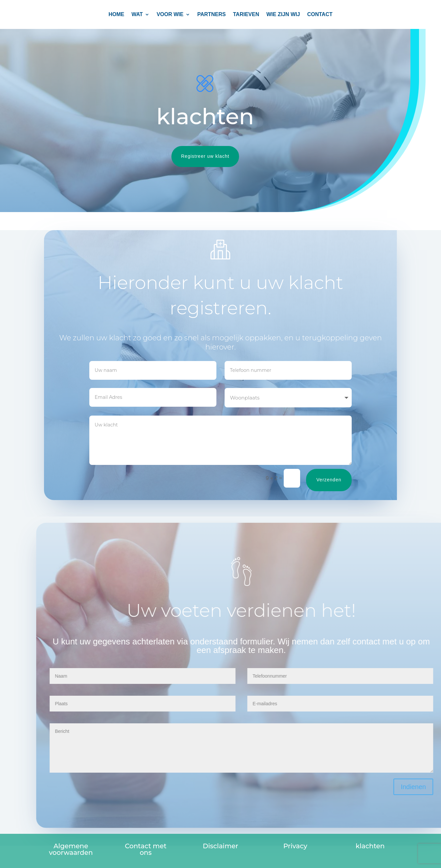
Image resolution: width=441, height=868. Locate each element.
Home (117, 15)
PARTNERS (212, 15)
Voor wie (170, 15)
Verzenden (336, 480)
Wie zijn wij (283, 15)
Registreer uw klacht (198, 156)
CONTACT (320, 15)
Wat (137, 15)
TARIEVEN (246, 15)
